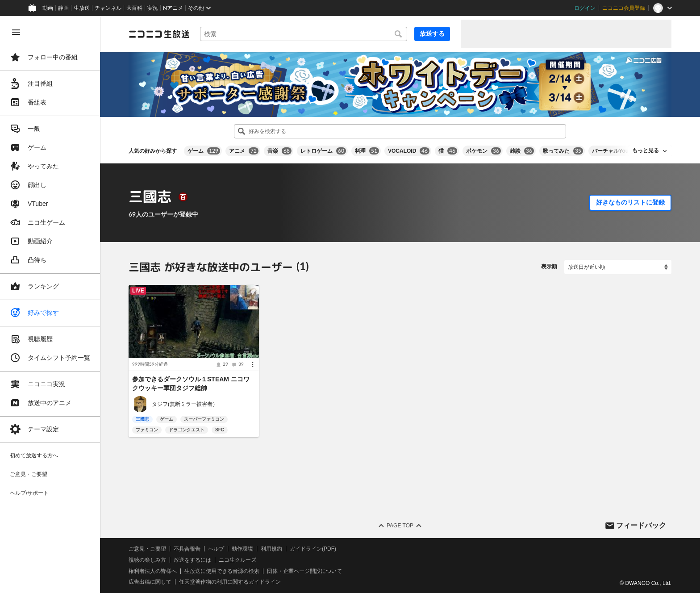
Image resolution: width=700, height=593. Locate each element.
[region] (50, 305)
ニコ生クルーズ (237, 560)
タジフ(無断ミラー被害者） (185, 404)
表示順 (549, 267)
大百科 (134, 8)
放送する (432, 33)
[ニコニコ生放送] (159, 34)
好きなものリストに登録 (630, 202)
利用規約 (271, 549)
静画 (63, 8)
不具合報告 (187, 549)
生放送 (82, 8)
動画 (48, 8)
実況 (153, 8)
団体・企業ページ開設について (304, 571)
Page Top (400, 526)
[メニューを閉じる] (16, 32)
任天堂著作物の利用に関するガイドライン (230, 582)
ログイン (585, 8)
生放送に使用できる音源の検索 (222, 571)
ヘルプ (216, 549)
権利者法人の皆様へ (153, 571)
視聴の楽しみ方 (147, 560)
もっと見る (646, 150)
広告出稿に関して (150, 582)
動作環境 (242, 549)
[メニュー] (253, 364)
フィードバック (641, 525)
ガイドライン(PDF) (313, 549)
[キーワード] (304, 34)
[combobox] (304, 34)
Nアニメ (173, 8)
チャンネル (108, 8)
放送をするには (192, 560)
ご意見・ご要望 (147, 549)
